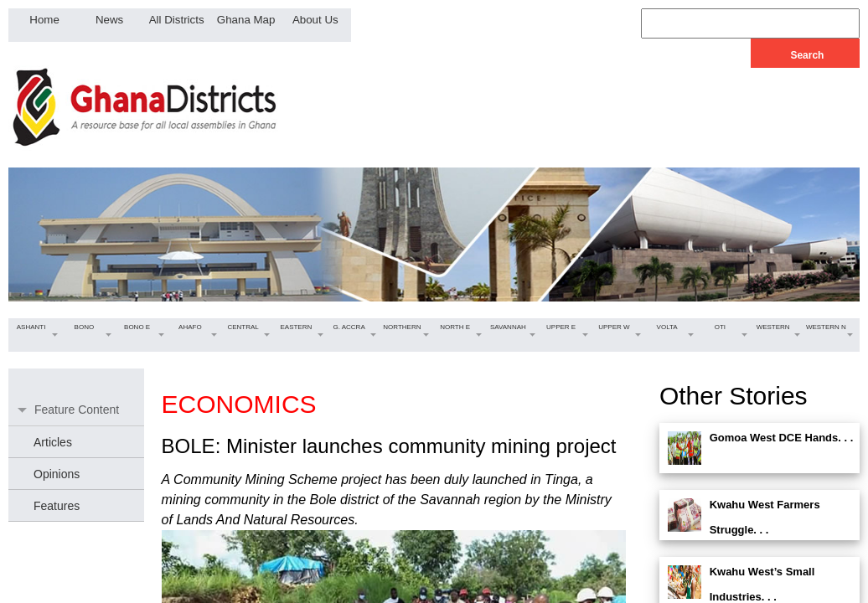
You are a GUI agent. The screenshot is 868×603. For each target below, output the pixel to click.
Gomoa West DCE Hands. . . (782, 438)
